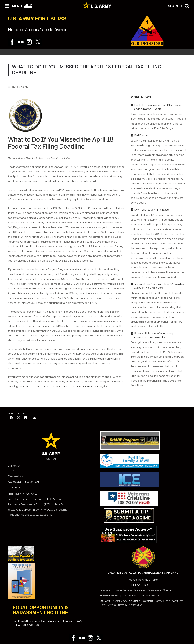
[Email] (34, 418)
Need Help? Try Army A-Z (22, 494)
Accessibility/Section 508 (24, 482)
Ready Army (14, 487)
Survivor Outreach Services (116, 590)
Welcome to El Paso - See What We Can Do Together (38, 510)
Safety (167, 590)
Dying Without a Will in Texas (151, 210)
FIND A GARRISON (143, 585)
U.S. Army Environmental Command (120, 601)
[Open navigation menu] (12, 6)
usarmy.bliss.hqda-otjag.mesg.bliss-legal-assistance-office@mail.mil (58, 387)
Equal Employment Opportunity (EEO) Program (35, 499)
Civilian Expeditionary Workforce (141, 596)
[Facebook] (11, 418)
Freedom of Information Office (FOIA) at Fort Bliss (38, 504)
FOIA (11, 471)
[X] (18, 418)
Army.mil (51, 459)
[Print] (26, 418)
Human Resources (110, 596)
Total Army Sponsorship (148, 590)
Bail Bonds (141, 135)
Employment (15, 466)
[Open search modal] (180, 6)
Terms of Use (15, 476)
